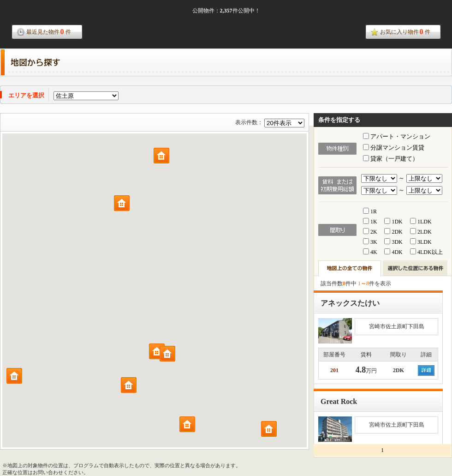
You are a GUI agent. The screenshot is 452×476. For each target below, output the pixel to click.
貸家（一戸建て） (391, 159)
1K (370, 222)
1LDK (421, 222)
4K (370, 252)
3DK (393, 242)
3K (370, 242)
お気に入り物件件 (405, 32)
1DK (393, 222)
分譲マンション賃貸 (394, 148)
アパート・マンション (397, 136)
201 (334, 370)
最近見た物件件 (49, 32)
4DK (393, 252)
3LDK (421, 242)
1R (370, 211)
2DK (393, 232)
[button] (157, 351)
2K (370, 232)
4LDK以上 (426, 252)
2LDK (421, 232)
